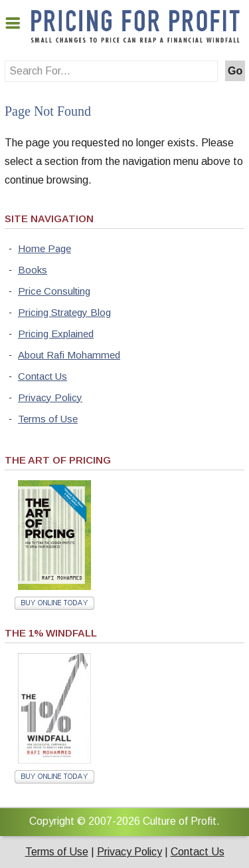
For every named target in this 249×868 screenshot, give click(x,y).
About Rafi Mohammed (69, 355)
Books (33, 270)
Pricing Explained (56, 334)
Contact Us (42, 376)
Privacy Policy (50, 397)
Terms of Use (48, 419)
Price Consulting (54, 291)
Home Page (44, 248)
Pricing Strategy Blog (64, 312)
